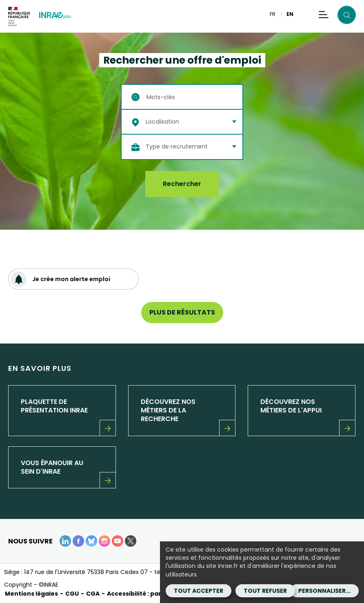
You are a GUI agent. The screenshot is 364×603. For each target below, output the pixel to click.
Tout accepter (199, 591)
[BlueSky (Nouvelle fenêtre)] (91, 541)
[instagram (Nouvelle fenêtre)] (104, 541)
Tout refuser (265, 591)
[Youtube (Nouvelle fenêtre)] (118, 541)
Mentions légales (31, 594)
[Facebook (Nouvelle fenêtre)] (78, 541)
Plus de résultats (182, 312)
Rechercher (182, 184)
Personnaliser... (324, 591)
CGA (93, 594)
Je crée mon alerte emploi (61, 279)
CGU (72, 594)
